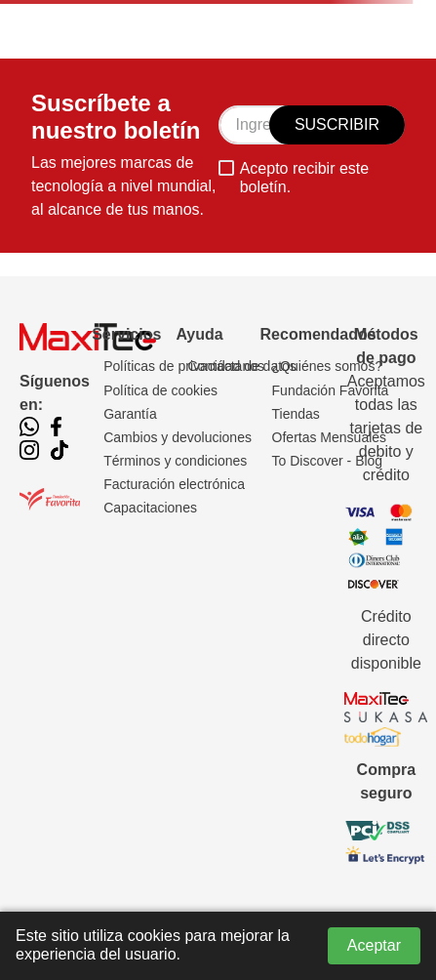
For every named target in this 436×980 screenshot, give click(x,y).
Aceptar (374, 945)
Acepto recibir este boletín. (305, 177)
